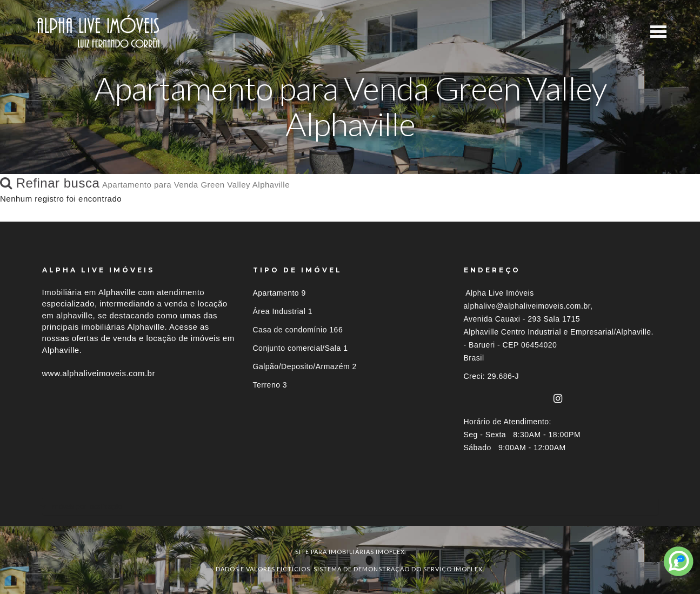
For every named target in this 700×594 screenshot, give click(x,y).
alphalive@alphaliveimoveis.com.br (527, 306)
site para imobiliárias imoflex (350, 552)
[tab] (350, 506)
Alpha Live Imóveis (500, 293)
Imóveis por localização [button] (86, 506)
